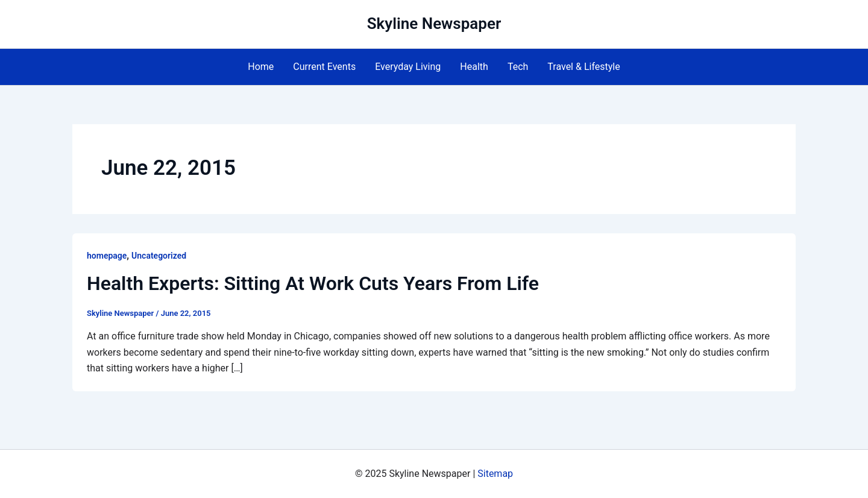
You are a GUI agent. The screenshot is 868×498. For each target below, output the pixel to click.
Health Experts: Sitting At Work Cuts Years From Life (313, 283)
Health (474, 67)
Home (261, 67)
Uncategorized (159, 256)
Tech (518, 67)
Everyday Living (408, 67)
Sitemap (495, 474)
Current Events (324, 67)
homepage (107, 256)
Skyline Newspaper (434, 24)
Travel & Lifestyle (583, 67)
